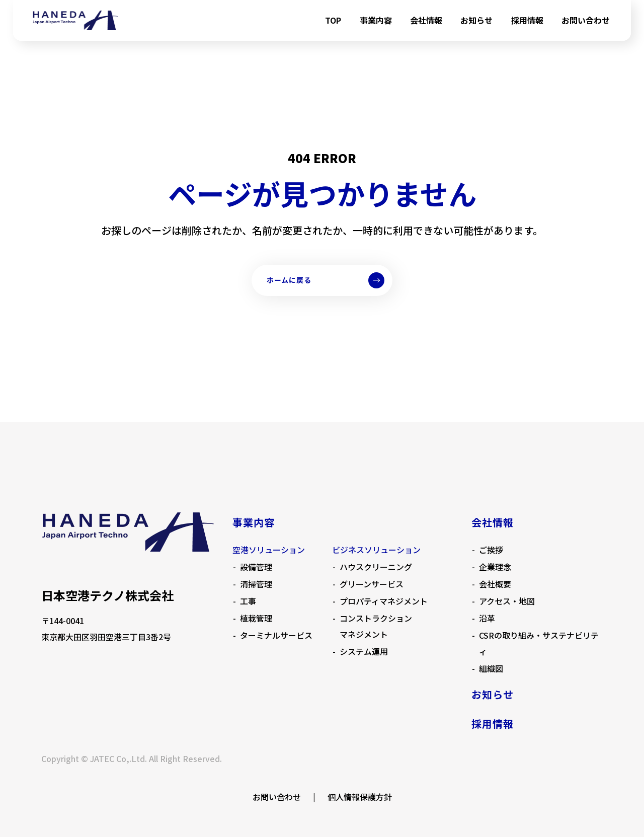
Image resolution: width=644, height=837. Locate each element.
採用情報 (527, 20)
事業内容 (376, 20)
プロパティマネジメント (384, 601)
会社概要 (495, 584)
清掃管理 (256, 584)
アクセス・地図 (507, 601)
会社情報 (426, 20)
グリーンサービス (372, 584)
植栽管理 (256, 618)
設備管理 (256, 567)
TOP (333, 20)
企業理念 (495, 567)
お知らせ (476, 20)
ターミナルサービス (276, 635)
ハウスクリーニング (376, 567)
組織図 (491, 668)
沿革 (487, 618)
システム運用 (364, 651)
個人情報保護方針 (360, 797)
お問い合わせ (586, 20)
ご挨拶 (491, 550)
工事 (248, 601)
